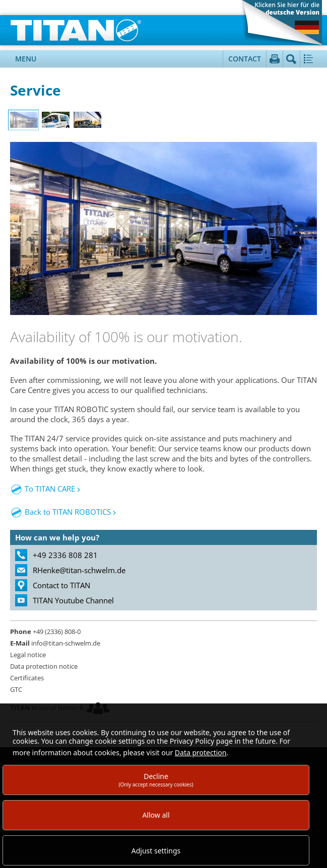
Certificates (27, 678)
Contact (245, 59)
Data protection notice (44, 666)
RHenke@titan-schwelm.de (79, 570)
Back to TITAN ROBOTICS (60, 512)
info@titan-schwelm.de (55, 643)
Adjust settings (156, 851)
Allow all (156, 815)
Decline (156, 780)
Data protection (201, 753)
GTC (16, 689)
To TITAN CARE (50, 489)
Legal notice (28, 655)
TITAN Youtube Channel (73, 600)
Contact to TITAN (61, 585)
